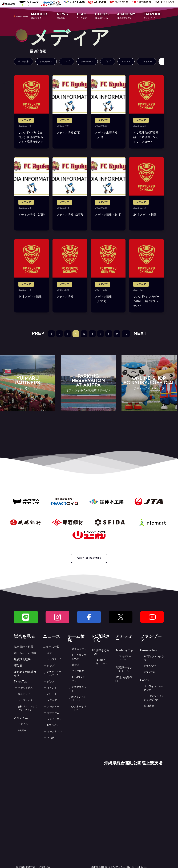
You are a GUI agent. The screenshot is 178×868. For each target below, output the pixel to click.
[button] (40, 16)
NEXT (140, 333)
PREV (38, 333)
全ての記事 (23, 61)
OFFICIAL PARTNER (89, 558)
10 (126, 334)
